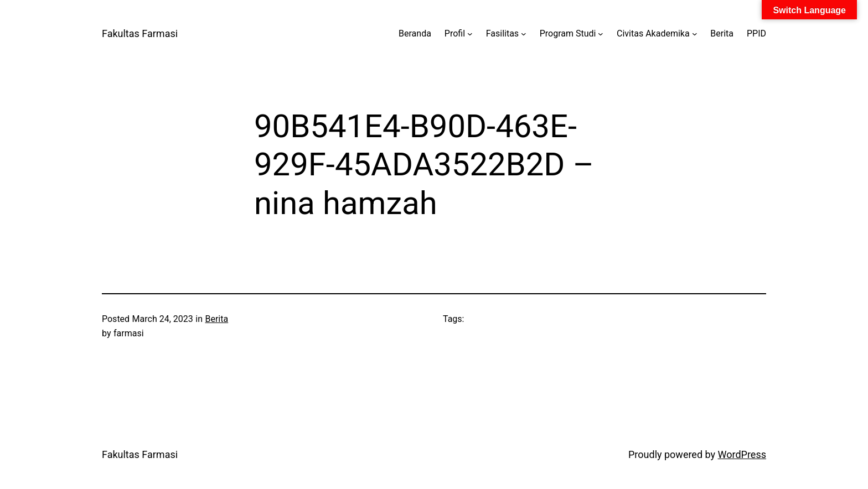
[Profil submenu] (470, 34)
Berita (216, 319)
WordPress (742, 454)
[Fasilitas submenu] (524, 34)
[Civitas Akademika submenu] (695, 34)
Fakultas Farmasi (140, 33)
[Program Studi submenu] (601, 34)
